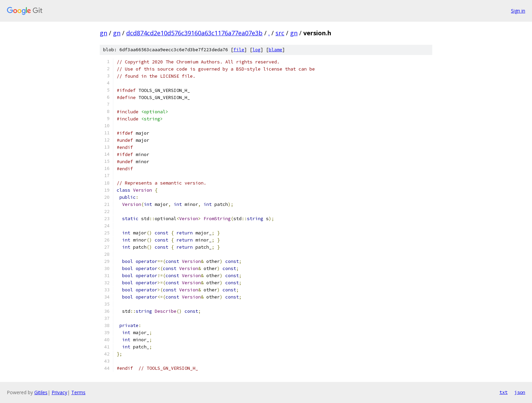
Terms (78, 392)
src (280, 33)
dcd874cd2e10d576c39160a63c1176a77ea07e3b (194, 33)
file (239, 50)
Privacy (59, 392)
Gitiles (41, 392)
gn (103, 33)
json (520, 392)
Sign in (518, 11)
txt (503, 392)
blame (275, 50)
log (256, 50)
